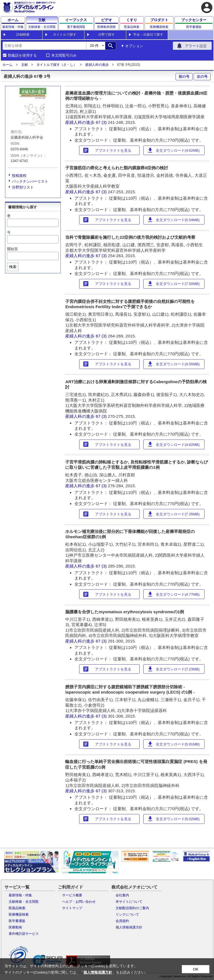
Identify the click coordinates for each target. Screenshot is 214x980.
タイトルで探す (65, 35)
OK (196, 969)
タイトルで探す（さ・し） (57, 65)
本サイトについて (129, 902)
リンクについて (127, 914)
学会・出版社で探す (148, 35)
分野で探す (106, 35)
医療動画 (15, 927)
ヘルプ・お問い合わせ (79, 902)
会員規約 (122, 921)
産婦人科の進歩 (97, 65)
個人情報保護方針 (129, 927)
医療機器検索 (19, 914)
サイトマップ (72, 908)
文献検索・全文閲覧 (24, 902)
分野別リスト (23, 187)
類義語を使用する (22, 55)
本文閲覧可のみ (64, 55)
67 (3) (102, 122)
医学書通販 (17, 921)
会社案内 (122, 895)
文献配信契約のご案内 (132, 908)
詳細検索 (23, 35)
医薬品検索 (17, 908)
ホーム (8, 65)
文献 (25, 65)
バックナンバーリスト (30, 181)
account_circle (207, 8)
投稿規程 (19, 176)
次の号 (202, 77)
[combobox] (44, 46)
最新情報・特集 (20, 895)
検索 (13, 267)
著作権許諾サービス (24, 934)
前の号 (184, 77)
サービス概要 (72, 895)
